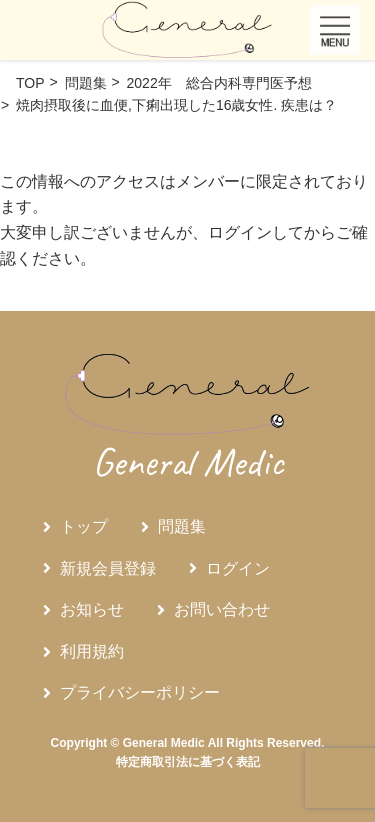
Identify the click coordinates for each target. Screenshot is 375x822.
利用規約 (92, 651)
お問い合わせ (222, 609)
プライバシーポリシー (140, 692)
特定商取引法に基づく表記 (188, 762)
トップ (84, 526)
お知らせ (92, 609)
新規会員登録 (108, 568)
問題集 (182, 526)
